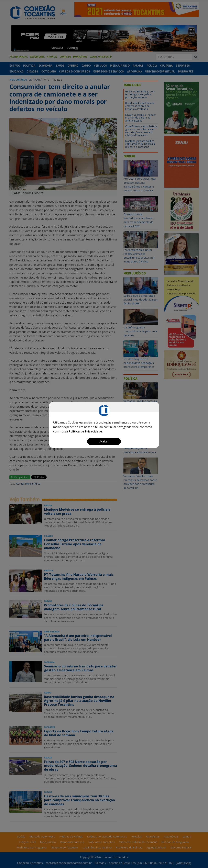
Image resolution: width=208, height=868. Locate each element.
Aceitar (104, 441)
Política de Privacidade (85, 431)
